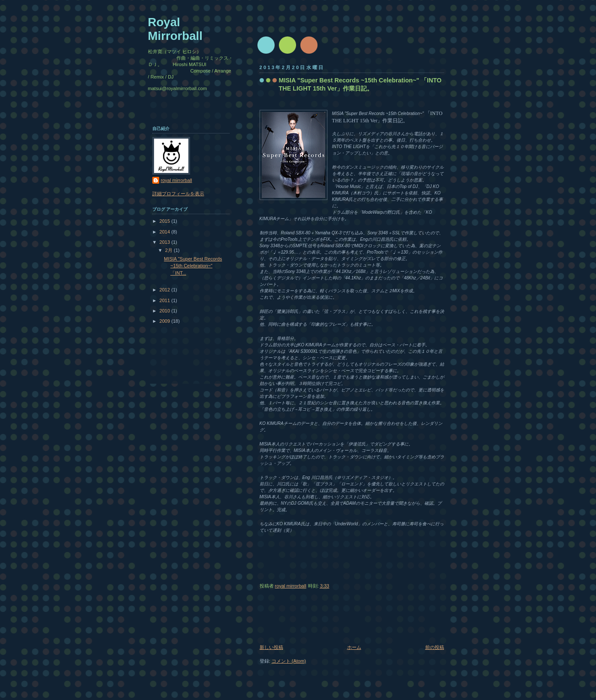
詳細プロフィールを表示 (178, 194)
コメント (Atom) (289, 661)
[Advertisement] (285, 619)
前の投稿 (435, 647)
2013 (166, 242)
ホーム (354, 647)
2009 (166, 321)
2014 (166, 232)
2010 (166, 311)
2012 (166, 290)
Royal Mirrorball (175, 29)
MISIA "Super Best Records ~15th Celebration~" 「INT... (193, 266)
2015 (166, 221)
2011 (166, 300)
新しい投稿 (271, 647)
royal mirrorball (177, 180)
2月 (169, 250)
